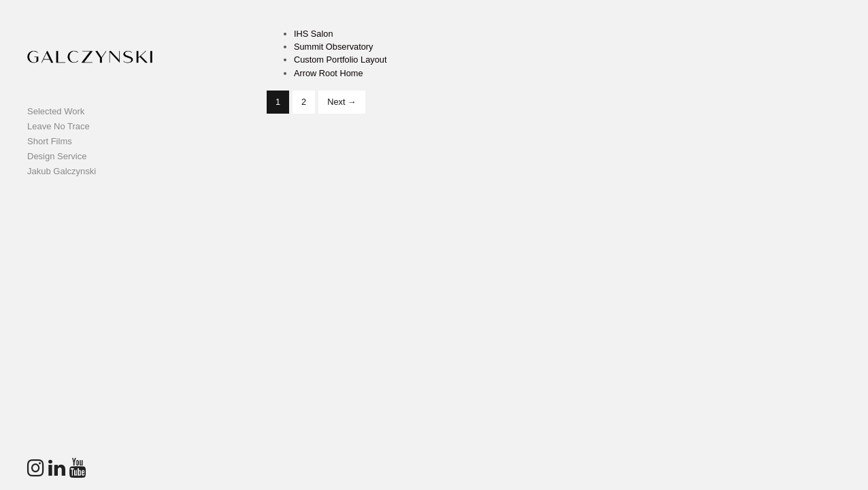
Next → (342, 102)
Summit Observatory (334, 47)
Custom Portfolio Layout (340, 60)
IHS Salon (314, 34)
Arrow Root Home (329, 73)
